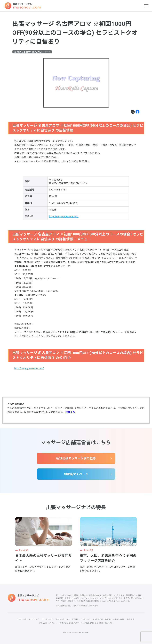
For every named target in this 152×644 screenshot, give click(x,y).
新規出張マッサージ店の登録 (76, 458)
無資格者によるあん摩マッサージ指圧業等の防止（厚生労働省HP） (86, 623)
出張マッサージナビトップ (28, 619)
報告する (70, 412)
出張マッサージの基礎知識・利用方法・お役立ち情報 (103, 619)
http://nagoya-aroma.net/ (64, 216)
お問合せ (131, 619)
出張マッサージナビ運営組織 (67, 619)
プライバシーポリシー (48, 623)
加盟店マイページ (76, 474)
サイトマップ (47, 619)
